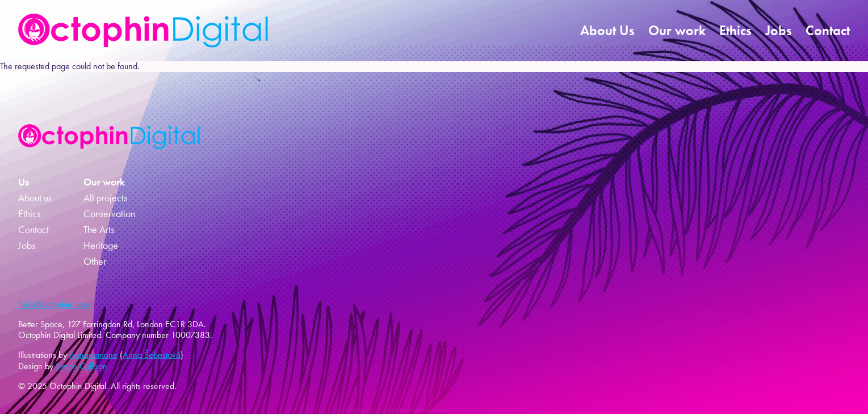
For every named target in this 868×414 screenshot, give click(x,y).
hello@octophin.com (54, 304)
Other (95, 261)
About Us (607, 30)
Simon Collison (81, 366)
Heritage (101, 246)
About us (35, 198)
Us (24, 182)
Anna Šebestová (152, 355)
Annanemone (93, 355)
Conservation (109, 214)
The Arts (99, 230)
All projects (105, 198)
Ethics (735, 30)
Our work (677, 30)
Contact (828, 30)
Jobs (779, 30)
